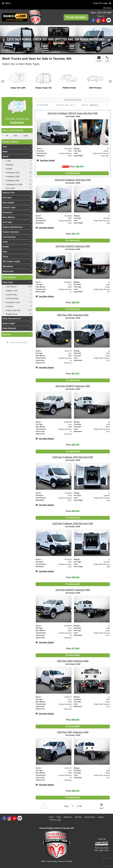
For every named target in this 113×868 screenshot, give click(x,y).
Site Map (78, 817)
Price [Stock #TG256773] (73, 720)
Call (107, 59)
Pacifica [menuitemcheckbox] (9, 169)
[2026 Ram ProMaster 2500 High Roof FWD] (73, 524)
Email (99, 59)
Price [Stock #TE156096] (73, 234)
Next (109, 40)
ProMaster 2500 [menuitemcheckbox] (12, 177)
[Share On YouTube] (104, 20)
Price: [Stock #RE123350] (73, 167)
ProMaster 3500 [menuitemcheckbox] (12, 181)
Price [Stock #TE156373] (73, 577)
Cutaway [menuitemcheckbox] (9, 306)
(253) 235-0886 (104, 13)
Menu (6, 3)
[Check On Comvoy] (109, 20)
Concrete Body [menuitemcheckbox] (12, 298)
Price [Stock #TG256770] (73, 374)
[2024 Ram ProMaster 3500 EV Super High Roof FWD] (73, 113)
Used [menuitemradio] (25, 136)
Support (101, 817)
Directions (107, 8)
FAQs (59, 817)
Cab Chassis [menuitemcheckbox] (11, 287)
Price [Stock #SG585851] (73, 303)
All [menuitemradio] (7, 136)
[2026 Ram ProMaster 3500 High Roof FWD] (73, 457)
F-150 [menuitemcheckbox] (8, 161)
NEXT (102, 806)
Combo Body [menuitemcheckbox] (11, 295)
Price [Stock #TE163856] (73, 511)
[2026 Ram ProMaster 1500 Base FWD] (73, 180)
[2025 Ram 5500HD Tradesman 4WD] (73, 246)
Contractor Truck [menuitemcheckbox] (13, 302)
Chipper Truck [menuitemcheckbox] (11, 291)
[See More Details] (46, 160)
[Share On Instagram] (98, 20)
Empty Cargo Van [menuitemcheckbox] (13, 310)
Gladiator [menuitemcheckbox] (9, 165)
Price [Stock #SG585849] (73, 649)
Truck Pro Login (55, 820)
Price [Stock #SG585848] (73, 445)
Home (51, 817)
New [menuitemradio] (15, 136)
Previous (4, 40)
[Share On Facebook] (93, 20)
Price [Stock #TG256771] (73, 791)
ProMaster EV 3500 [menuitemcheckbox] (14, 184)
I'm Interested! (73, 173)
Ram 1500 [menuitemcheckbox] (10, 188)
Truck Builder (76, 17)
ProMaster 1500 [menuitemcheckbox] (12, 173)
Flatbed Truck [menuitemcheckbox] (11, 314)
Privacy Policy (90, 817)
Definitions (68, 817)
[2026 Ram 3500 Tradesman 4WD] (73, 315)
